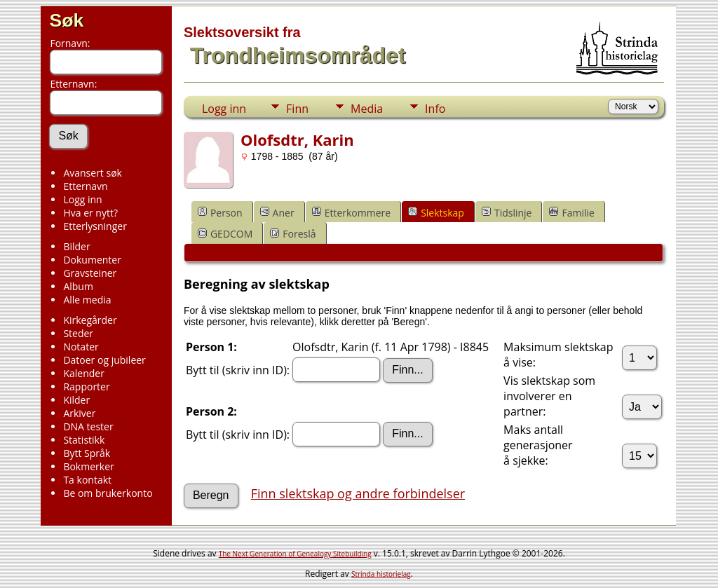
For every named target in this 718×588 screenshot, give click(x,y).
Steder (78, 333)
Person (220, 213)
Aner (277, 213)
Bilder (76, 246)
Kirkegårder (90, 320)
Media (367, 109)
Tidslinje (507, 213)
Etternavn (85, 186)
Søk (66, 20)
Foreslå (293, 234)
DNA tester (88, 426)
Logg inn (82, 199)
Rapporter (86, 387)
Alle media (87, 300)
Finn (297, 109)
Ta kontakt (87, 480)
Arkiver (79, 413)
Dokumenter (92, 260)
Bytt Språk (87, 453)
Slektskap (436, 213)
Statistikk (84, 440)
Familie (571, 213)
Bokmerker (88, 466)
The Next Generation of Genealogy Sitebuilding (295, 554)
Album (78, 286)
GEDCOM (225, 234)
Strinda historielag (381, 574)
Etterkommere (352, 213)
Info (435, 109)
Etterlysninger (95, 226)
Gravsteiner (90, 273)
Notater (81, 347)
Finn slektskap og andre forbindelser (358, 493)
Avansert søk (93, 173)
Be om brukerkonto (108, 493)
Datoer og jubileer (104, 360)
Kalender (83, 373)
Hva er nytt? (90, 213)
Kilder (76, 400)
